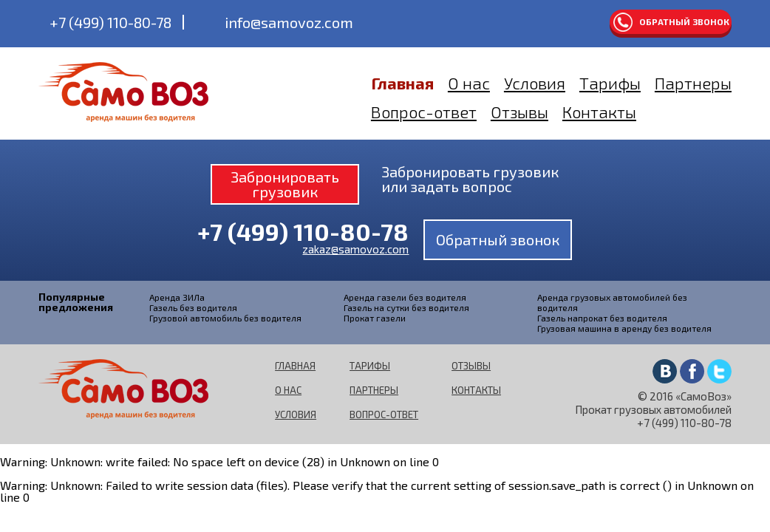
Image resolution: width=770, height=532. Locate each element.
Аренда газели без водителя (405, 297)
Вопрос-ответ (424, 112)
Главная (402, 83)
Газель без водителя (193, 307)
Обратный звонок (684, 21)
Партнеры (693, 83)
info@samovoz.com (289, 22)
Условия (535, 83)
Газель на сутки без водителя (406, 307)
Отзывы (519, 112)
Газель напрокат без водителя (602, 318)
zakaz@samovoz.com (355, 249)
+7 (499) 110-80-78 (110, 22)
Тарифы (610, 83)
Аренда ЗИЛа (177, 297)
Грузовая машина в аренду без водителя (624, 328)
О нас (469, 83)
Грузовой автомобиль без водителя (225, 318)
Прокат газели (375, 318)
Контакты (599, 112)
